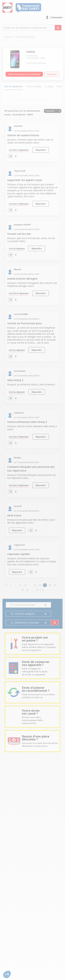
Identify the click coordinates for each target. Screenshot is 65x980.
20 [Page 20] (25, 585)
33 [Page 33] (35, 585)
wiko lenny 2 (15, 380)
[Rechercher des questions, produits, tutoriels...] (58, 28)
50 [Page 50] (27, 590)
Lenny (31, 52)
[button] (5, 585)
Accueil (8, 37)
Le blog (49, 86)
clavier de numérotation (23, 135)
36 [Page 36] (50, 585)
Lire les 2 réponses (19, 150)
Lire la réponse (17, 248)
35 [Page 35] (45, 585)
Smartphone (32, 58)
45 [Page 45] (22, 590)
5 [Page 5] (20, 585)
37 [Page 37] (55, 585)
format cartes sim (19, 234)
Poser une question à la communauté (24, 74)
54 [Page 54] (37, 590)
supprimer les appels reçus (25, 180)
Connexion (56, 17)
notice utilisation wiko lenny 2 (27, 422)
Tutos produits (34, 86)
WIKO (43, 58)
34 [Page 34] (40, 585)
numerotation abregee (22, 279)
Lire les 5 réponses (19, 293)
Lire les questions (13, 86)
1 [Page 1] (11, 585)
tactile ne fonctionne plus (24, 323)
